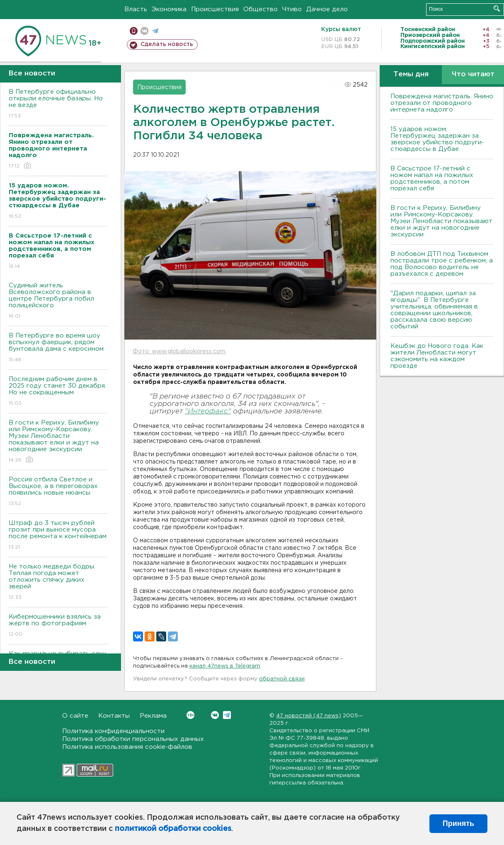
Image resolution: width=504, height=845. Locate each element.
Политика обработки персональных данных (133, 739)
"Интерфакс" (208, 412)
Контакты (114, 716)
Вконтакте (190, 715)
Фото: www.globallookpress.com (179, 352)
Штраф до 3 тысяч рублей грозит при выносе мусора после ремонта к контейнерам (58, 535)
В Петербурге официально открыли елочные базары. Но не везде (58, 104)
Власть (136, 9)
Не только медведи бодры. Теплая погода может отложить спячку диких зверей (58, 582)
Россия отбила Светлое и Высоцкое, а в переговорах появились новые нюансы (58, 492)
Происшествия (215, 9)
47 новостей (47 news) (309, 716)
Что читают (473, 74)
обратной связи (282, 679)
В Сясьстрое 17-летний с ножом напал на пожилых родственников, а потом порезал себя (432, 178)
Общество (260, 9)
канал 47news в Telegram (225, 666)
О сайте (75, 716)
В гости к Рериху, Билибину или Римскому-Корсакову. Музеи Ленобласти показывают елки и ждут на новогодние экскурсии (58, 442)
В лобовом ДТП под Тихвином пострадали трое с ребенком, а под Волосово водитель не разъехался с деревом (442, 264)
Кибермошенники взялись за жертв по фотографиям (58, 626)
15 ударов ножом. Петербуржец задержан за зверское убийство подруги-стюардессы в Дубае (437, 139)
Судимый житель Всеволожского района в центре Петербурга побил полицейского (58, 301)
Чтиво (292, 9)
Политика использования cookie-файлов (127, 747)
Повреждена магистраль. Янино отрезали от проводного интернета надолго (442, 103)
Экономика (169, 9)
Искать (497, 8)
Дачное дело (327, 9)
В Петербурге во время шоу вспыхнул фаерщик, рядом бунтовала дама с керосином (58, 348)
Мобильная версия (134, 31)
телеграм (155, 31)
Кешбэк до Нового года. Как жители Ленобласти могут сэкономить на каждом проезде (437, 356)
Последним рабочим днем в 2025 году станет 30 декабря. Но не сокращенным (58, 392)
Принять (458, 823)
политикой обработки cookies (173, 829)
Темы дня (411, 74)
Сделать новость (167, 44)
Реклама (153, 716)
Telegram (227, 715)
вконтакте (144, 31)
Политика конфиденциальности (113, 731)
